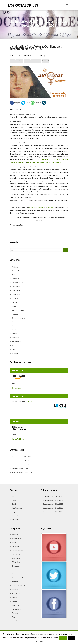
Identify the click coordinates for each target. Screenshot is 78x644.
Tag (13, 349)
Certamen (16, 279)
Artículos (36, 56)
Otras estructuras (19, 318)
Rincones (15, 338)
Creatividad (16, 290)
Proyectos (16, 520)
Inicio (14, 496)
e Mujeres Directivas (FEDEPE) (54, 162)
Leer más (39, 641)
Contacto (15, 516)
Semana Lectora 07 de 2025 (22, 461)
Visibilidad (46, 61)
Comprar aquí (16, 388)
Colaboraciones (18, 283)
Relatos (15, 330)
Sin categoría (17, 341)
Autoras (13, 61)
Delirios (15, 504)
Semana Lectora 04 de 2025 (22, 473)
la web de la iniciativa (37, 207)
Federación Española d (35, 162)
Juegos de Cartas (18, 310)
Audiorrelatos (17, 271)
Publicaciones (17, 508)
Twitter (50, 207)
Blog (14, 512)
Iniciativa (27, 61)
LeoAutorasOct (36, 61)
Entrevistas (16, 298)
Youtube (15, 353)
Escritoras (20, 61)
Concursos (16, 287)
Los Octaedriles (23, 5)
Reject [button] (72, 638)
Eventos (15, 302)
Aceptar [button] (63, 638)
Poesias (15, 322)
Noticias (15, 314)
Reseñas (15, 334)
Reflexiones (16, 326)
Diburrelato (16, 294)
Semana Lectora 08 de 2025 (22, 457)
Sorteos (15, 345)
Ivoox (14, 306)
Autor (14, 275)
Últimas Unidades (18, 439)
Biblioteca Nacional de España (47, 159)
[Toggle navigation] (67, 5)
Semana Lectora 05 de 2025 (22, 469)
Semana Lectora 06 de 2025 (22, 465)
